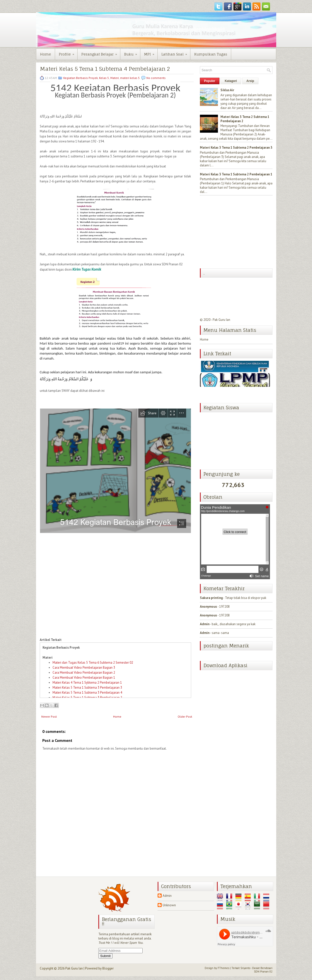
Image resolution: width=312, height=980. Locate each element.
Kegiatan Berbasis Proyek (81, 78)
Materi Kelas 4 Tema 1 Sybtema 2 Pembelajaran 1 (87, 683)
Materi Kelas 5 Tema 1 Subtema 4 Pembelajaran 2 (105, 69)
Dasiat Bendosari (262, 968)
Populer (210, 81)
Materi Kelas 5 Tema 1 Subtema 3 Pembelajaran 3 (87, 688)
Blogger (108, 968)
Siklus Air (227, 90)
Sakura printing (211, 598)
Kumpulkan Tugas (211, 54)
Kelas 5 (104, 78)
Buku (132, 52)
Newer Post (49, 717)
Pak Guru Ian (221, 320)
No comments (156, 78)
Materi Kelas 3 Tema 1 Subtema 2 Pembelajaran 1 (236, 174)
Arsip (250, 81)
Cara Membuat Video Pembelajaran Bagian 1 (84, 678)
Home (46, 54)
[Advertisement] (237, 232)
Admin (205, 624)
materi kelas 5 (130, 78)
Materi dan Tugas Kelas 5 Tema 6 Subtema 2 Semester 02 (93, 663)
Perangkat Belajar (101, 52)
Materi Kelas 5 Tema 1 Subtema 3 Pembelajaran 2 (87, 698)
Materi (115, 78)
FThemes (223, 968)
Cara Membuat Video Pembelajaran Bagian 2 (84, 673)
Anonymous (208, 607)
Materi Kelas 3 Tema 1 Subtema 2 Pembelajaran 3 (236, 148)
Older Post (185, 717)
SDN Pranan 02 (263, 972)
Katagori (231, 81)
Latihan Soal (176, 52)
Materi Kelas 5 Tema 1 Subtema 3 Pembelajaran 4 (87, 693)
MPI (151, 52)
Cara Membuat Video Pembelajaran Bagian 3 (84, 668)
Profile (68, 52)
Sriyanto (245, 968)
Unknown (169, 905)
